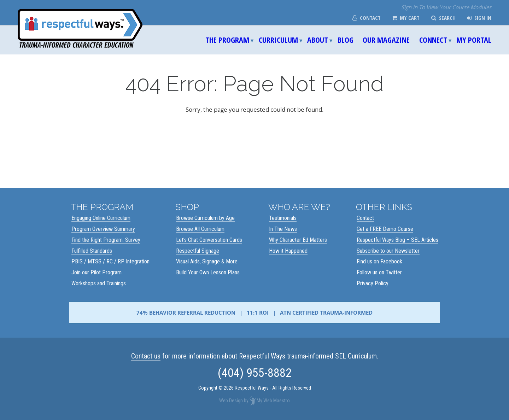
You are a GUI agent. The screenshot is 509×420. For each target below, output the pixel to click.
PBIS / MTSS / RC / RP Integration (110, 261)
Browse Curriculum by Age (205, 218)
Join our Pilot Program (96, 272)
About (318, 40)
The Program (227, 40)
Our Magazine (386, 40)
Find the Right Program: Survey (106, 240)
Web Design (231, 401)
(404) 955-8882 (255, 373)
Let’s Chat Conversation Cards (209, 240)
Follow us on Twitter (379, 272)
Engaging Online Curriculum (101, 218)
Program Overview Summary (103, 229)
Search (443, 18)
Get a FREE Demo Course (385, 229)
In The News (283, 229)
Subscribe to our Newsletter (388, 251)
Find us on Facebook (379, 261)
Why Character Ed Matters (298, 240)
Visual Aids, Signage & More (207, 261)
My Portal (474, 40)
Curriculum (278, 40)
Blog (346, 40)
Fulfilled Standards (92, 251)
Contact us (146, 356)
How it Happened (288, 251)
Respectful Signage (198, 251)
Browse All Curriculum (200, 229)
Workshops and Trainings (99, 283)
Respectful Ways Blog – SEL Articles (397, 240)
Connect (433, 40)
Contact (367, 18)
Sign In (479, 18)
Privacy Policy (373, 283)
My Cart (406, 18)
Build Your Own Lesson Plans (208, 272)
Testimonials (283, 218)
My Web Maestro (273, 401)
